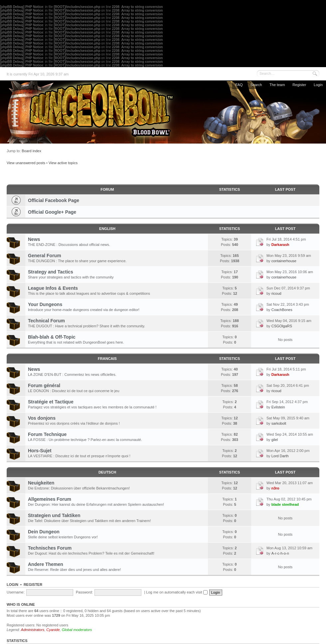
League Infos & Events (53, 288)
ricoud (276, 293)
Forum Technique (47, 434)
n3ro (275, 488)
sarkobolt (279, 423)
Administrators (33, 630)
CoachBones (282, 310)
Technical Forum (46, 321)
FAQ (239, 85)
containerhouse (284, 261)
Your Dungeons (45, 304)
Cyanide (53, 630)
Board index (31, 151)
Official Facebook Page (54, 200)
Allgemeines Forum (50, 499)
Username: (16, 592)
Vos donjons (42, 418)
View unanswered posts (26, 163)
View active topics (63, 163)
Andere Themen (46, 564)
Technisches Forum (50, 548)
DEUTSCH (107, 472)
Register (299, 85)
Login (318, 85)
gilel (275, 440)
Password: (84, 592)
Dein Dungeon (44, 532)
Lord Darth (280, 456)
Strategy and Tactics (51, 272)
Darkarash (280, 245)
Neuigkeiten (41, 483)
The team (277, 85)
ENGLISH (107, 229)
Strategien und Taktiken (54, 515)
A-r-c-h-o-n (280, 553)
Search (256, 85)
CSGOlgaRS (282, 326)
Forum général (44, 385)
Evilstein (278, 407)
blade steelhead (285, 504)
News (34, 239)
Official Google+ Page (52, 212)
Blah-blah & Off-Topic (52, 337)
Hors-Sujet (40, 451)
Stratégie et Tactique (51, 402)
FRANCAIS (107, 359)
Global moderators (77, 630)
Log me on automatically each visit (177, 592)
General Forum (45, 256)
